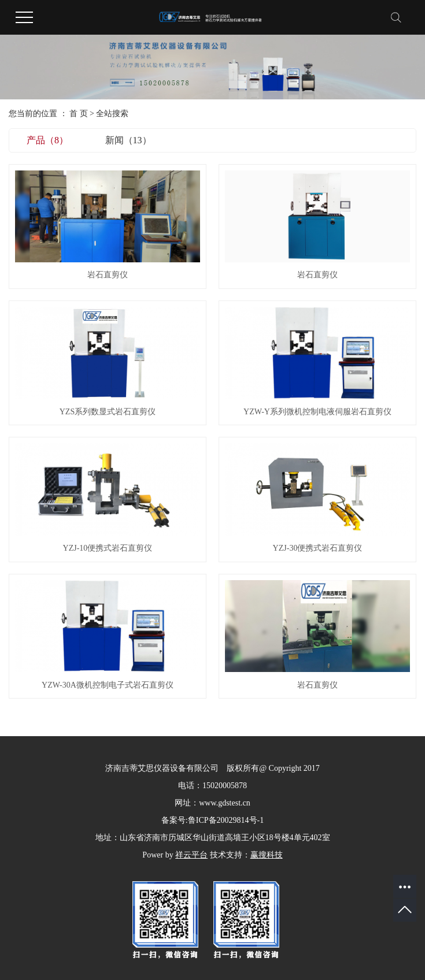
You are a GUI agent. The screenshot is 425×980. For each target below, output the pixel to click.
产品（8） (47, 140)
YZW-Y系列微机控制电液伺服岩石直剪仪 (317, 412)
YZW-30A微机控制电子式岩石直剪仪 (108, 685)
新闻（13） (128, 140)
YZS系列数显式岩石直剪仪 (108, 412)
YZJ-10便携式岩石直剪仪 (108, 548)
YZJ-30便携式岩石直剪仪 (318, 548)
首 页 (79, 114)
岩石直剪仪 (108, 275)
